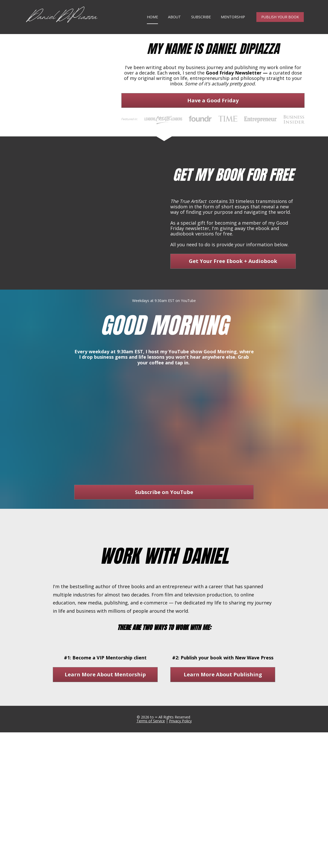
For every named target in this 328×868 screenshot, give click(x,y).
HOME (152, 23)
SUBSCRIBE (201, 23)
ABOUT (174, 23)
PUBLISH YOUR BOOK (280, 23)
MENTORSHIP (233, 23)
